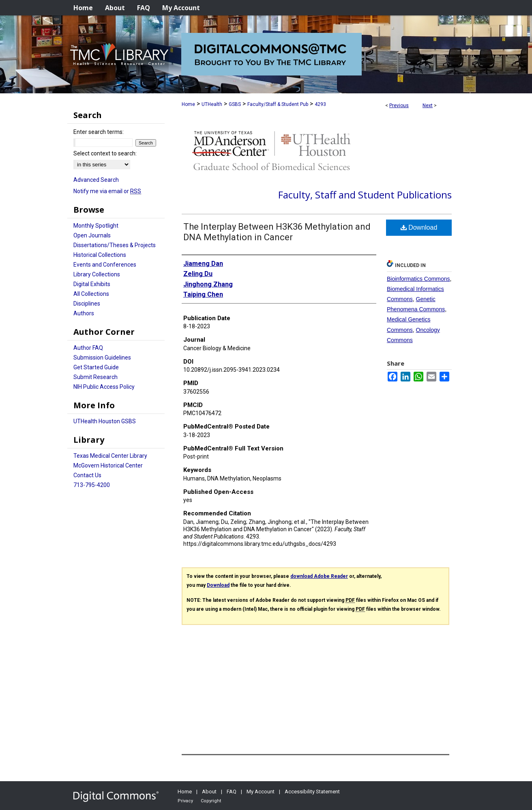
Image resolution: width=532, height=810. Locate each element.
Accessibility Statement (312, 792)
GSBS (235, 104)
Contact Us (87, 475)
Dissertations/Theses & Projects (115, 245)
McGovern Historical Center (108, 465)
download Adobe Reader (319, 576)
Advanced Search (96, 180)
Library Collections (97, 274)
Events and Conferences (105, 265)
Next (428, 106)
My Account (261, 792)
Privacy (185, 801)
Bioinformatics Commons (418, 279)
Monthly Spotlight (96, 226)
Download (419, 227)
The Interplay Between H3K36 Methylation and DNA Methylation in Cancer (277, 232)
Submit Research (95, 377)
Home (188, 104)
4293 (320, 104)
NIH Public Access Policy (104, 387)
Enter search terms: (99, 132)
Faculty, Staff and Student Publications (365, 195)
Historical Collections (100, 255)
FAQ (232, 792)
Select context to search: (105, 153)
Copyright (211, 801)
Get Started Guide (96, 367)
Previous (399, 106)
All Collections (91, 294)
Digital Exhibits (92, 284)
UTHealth (212, 104)
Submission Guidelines (102, 358)
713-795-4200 (92, 485)
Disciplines (87, 304)
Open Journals (92, 235)
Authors (84, 313)
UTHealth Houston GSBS (105, 421)
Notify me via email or (107, 191)
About (209, 792)
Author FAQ (88, 348)
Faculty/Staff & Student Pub (278, 104)
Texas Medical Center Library (110, 456)
